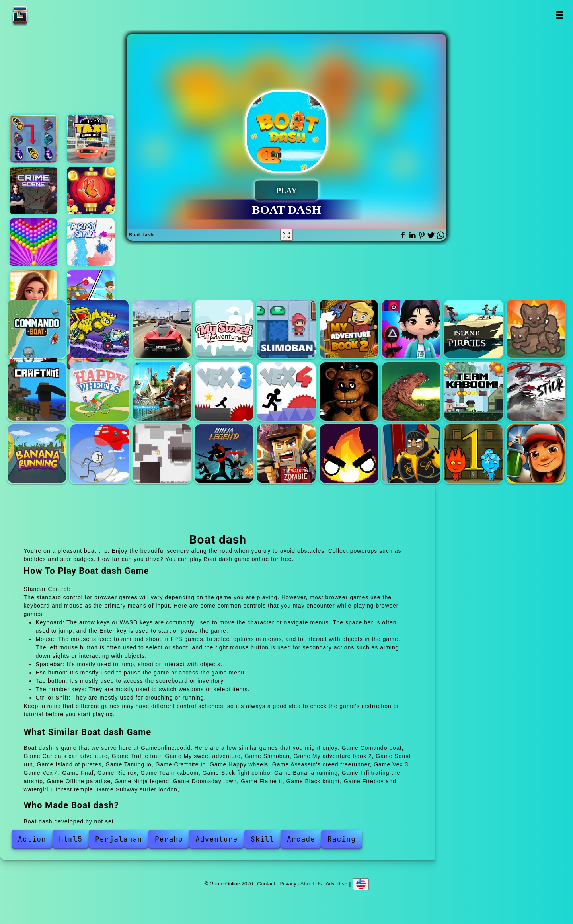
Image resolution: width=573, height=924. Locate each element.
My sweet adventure (224, 329)
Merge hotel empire (33, 294)
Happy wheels (99, 391)
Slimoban (286, 329)
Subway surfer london (536, 453)
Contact (266, 883)
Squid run (411, 329)
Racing (342, 839)
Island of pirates (473, 329)
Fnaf (349, 391)
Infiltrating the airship (99, 453)
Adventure (216, 839)
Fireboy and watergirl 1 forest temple (473, 453)
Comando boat (37, 329)
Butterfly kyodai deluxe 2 (33, 139)
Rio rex (411, 391)
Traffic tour (162, 329)
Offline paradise (162, 453)
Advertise (336, 883)
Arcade (301, 839)
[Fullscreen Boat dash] (286, 235)
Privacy (288, 883)
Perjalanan (119, 839)
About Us (311, 883)
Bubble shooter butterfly (91, 191)
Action (32, 839)
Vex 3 (224, 391)
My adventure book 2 (349, 329)
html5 (71, 839)
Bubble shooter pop (33, 242)
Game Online (45, 15)
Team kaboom (473, 391)
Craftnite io (37, 391)
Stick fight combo (536, 391)
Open (560, 15)
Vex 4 (286, 391)
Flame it (349, 453)
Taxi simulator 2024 (91, 139)
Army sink (91, 242)
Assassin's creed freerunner (162, 391)
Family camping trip (91, 294)
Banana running (37, 453)
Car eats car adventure (99, 329)
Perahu (169, 839)
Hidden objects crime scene (33, 191)
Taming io (536, 329)
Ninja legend (224, 453)
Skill (262, 839)
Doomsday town (286, 453)
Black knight (411, 453)
